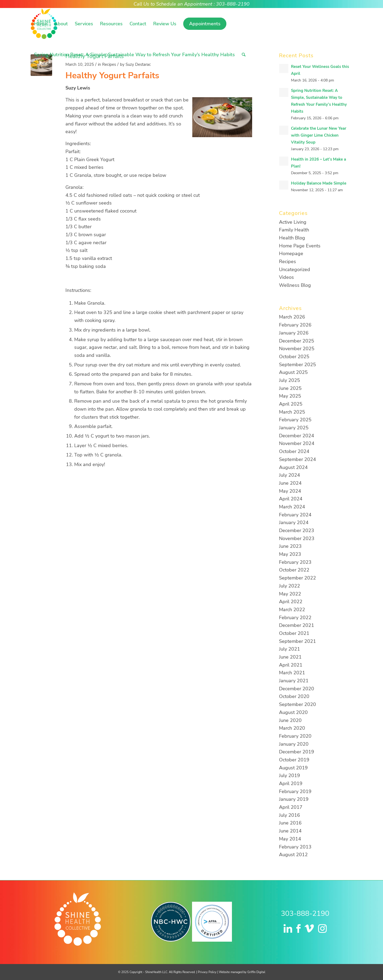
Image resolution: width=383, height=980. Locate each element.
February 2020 (295, 736)
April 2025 (291, 404)
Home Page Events (300, 246)
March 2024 (292, 507)
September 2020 (297, 704)
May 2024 (290, 491)
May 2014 (290, 839)
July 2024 (290, 475)
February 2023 (295, 562)
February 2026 (295, 325)
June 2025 (290, 388)
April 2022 (291, 602)
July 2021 (290, 649)
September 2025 (297, 365)
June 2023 (290, 546)
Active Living (293, 222)
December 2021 (297, 625)
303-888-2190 (305, 914)
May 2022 (290, 594)
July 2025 (290, 380)
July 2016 (290, 815)
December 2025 (297, 341)
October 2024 (294, 451)
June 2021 (290, 657)
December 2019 (297, 752)
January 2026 (294, 333)
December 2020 (297, 689)
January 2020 (294, 744)
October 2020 (294, 696)
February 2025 (295, 420)
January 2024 (294, 522)
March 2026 (292, 317)
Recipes (288, 262)
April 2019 (291, 783)
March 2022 (292, 610)
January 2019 (294, 799)
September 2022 (297, 578)
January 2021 (294, 681)
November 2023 (297, 538)
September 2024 (297, 459)
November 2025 (297, 349)
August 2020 (293, 712)
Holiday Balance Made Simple (319, 183)
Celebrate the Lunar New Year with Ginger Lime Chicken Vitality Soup (319, 135)
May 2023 (290, 554)
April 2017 (291, 807)
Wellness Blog (295, 285)
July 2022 (290, 586)
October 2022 (294, 570)
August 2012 (293, 855)
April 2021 (291, 665)
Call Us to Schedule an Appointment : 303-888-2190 (191, 4)
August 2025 (293, 372)
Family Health (294, 230)
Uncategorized (295, 269)
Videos (286, 277)
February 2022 (295, 618)
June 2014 (290, 831)
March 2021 (292, 673)
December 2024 (297, 436)
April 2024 (291, 499)
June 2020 (290, 720)
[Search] (244, 55)
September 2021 (297, 641)
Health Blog (292, 238)
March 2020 (292, 728)
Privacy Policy (207, 972)
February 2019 (295, 791)
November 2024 (297, 443)
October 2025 (294, 357)
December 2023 (297, 530)
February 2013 (295, 847)
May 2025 (290, 396)
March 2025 (292, 412)
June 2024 (290, 483)
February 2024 (295, 515)
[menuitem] (41, 24)
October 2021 (294, 633)
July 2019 (290, 775)
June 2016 (290, 823)
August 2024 (293, 467)
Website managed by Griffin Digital (242, 972)
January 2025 (294, 428)
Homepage (291, 254)
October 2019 (294, 760)
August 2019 (293, 768)
